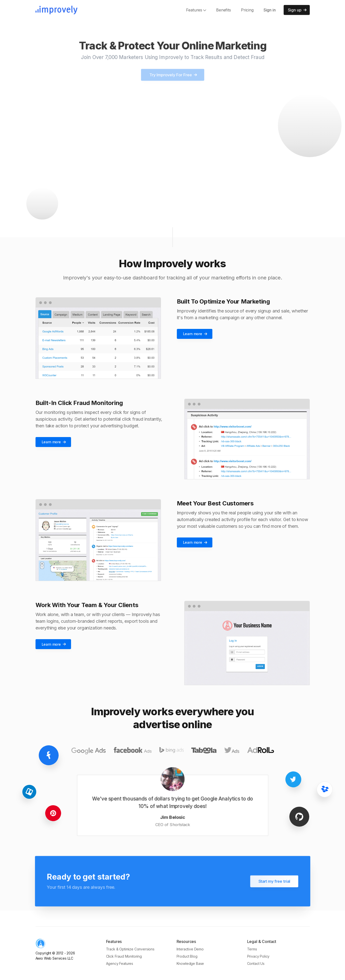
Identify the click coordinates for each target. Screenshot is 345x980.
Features (196, 10)
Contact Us (256, 963)
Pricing (247, 10)
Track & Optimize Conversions (130, 949)
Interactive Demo (190, 949)
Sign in (270, 10)
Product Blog (187, 956)
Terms (252, 949)
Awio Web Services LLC (55, 958)
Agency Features (120, 963)
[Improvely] (57, 10)
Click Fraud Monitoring (124, 956)
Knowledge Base (190, 963)
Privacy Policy (258, 956)
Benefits (224, 10)
